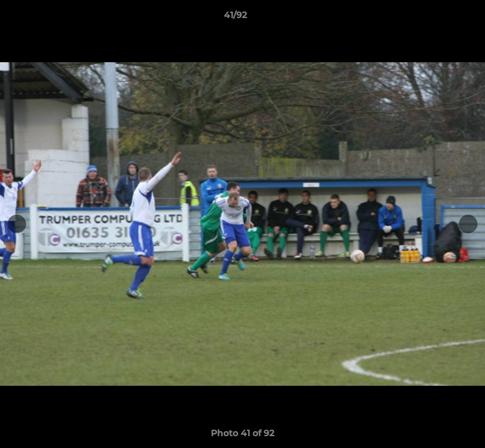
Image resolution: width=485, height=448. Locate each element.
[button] (433, 18)
